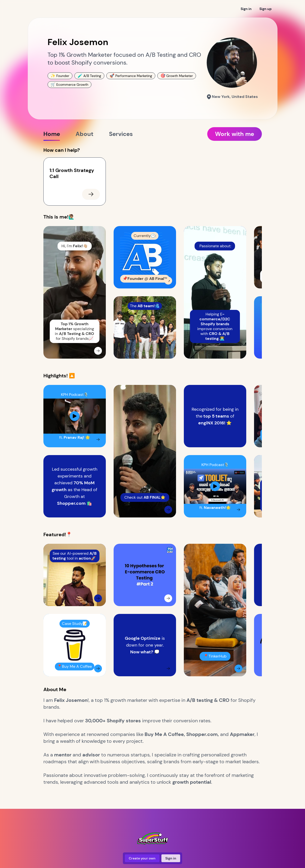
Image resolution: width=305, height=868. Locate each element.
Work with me (235, 134)
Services (121, 135)
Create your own (142, 858)
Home (52, 135)
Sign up (266, 9)
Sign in (246, 9)
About (84, 135)
